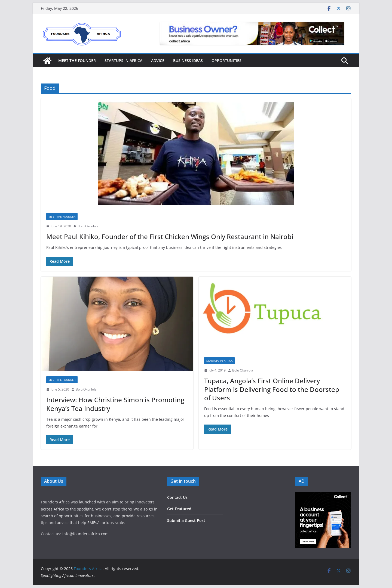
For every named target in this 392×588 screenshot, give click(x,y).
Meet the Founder (77, 61)
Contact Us (177, 497)
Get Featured (179, 509)
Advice (158, 61)
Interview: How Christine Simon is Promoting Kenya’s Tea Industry (115, 404)
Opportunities (226, 61)
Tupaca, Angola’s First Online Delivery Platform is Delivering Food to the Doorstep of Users (272, 389)
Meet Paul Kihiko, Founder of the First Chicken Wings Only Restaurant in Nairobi (170, 236)
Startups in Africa (123, 61)
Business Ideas (188, 61)
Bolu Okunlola (88, 226)
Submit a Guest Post (186, 520)
